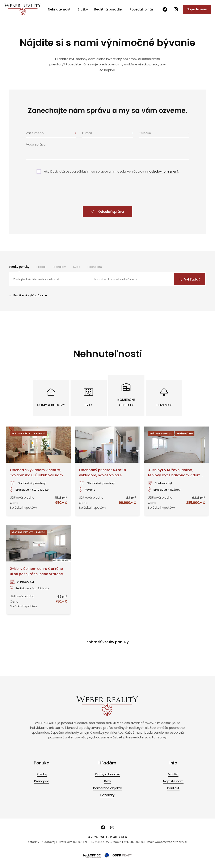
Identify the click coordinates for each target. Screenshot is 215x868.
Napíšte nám (197, 9)
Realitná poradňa (109, 9)
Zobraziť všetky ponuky (107, 642)
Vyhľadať (189, 279)
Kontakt (173, 788)
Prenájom (59, 267)
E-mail (87, 133)
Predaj (41, 267)
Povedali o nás (142, 9)
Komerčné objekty (107, 788)
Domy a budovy (107, 774)
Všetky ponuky (19, 267)
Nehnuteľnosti (60, 9)
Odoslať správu (107, 212)
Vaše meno (35, 133)
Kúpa (77, 267)
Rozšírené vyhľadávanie (28, 295)
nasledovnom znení (163, 171)
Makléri (173, 774)
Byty (107, 781)
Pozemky (107, 795)
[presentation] (107, 190)
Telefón (145, 133)
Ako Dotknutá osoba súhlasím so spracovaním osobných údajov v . (111, 171)
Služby (83, 9)
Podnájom (95, 267)
